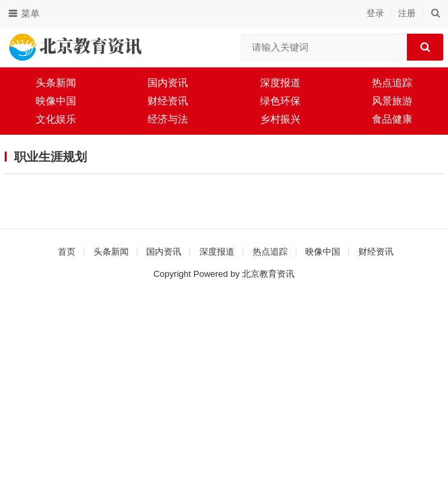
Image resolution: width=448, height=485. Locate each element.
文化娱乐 (56, 119)
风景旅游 (392, 101)
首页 (67, 252)
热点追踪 (392, 83)
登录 (375, 13)
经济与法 (168, 119)
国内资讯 (168, 83)
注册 (407, 13)
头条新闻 (56, 83)
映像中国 (56, 101)
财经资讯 (168, 101)
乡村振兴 (280, 119)
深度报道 (280, 83)
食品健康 (392, 119)
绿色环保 (280, 101)
